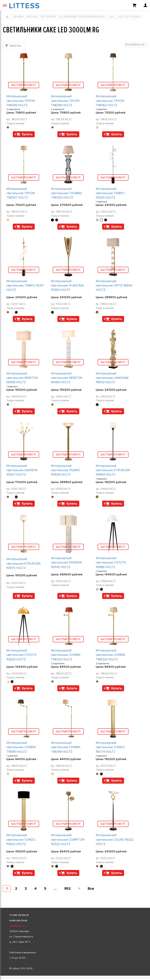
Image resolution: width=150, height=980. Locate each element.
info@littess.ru (17, 926)
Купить (27, 134)
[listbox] (75, 976)
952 (67, 889)
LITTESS (24, 6)
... (55, 889)
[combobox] (136, 45)
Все (91, 889)
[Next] (79, 889)
